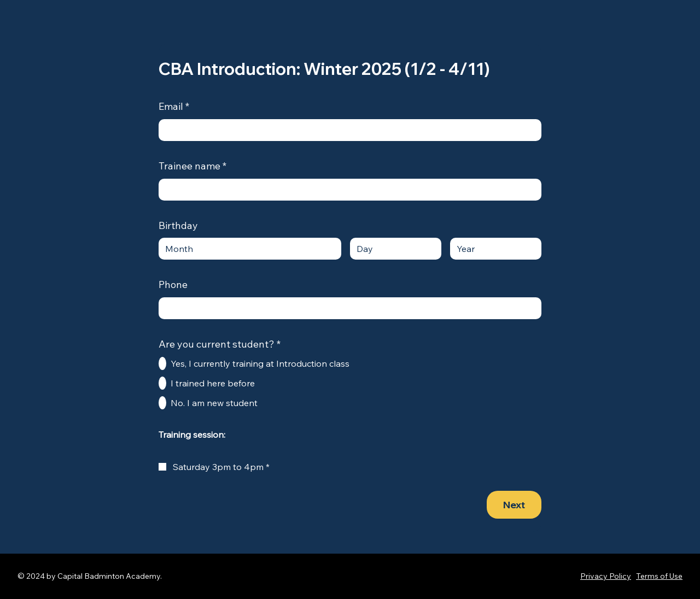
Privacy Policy (606, 576)
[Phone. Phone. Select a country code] (176, 308)
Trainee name (192, 166)
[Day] (392, 249)
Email (174, 107)
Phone (173, 284)
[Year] (492, 249)
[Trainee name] (347, 190)
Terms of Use (659, 576)
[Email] (347, 130)
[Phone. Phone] (361, 308)
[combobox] (250, 249)
